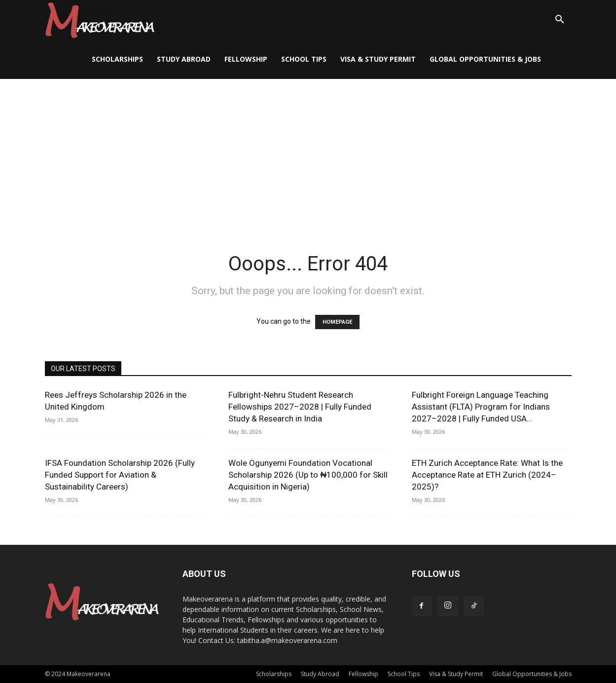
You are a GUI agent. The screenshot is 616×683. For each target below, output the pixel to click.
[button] (560, 20)
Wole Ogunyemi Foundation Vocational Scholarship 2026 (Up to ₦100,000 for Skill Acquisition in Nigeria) (308, 475)
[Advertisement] (308, 153)
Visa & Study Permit (378, 59)
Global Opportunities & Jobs (485, 59)
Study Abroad (184, 59)
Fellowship (246, 59)
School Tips (304, 59)
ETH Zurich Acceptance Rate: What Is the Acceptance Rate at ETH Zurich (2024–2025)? (487, 475)
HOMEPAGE (337, 322)
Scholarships (117, 59)
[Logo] (100, 20)
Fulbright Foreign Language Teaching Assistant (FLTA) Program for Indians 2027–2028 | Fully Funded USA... (481, 407)
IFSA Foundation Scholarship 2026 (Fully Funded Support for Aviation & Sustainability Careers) (120, 475)
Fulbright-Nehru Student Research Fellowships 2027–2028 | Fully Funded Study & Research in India (300, 407)
